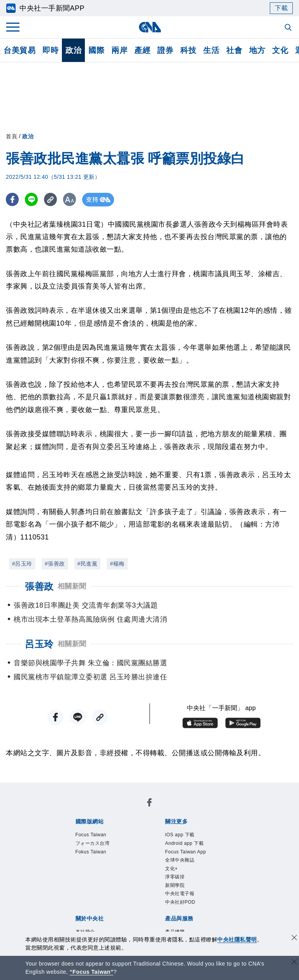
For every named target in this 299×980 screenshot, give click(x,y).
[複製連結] (52, 200)
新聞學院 (175, 885)
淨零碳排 (175, 877)
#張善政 (55, 564)
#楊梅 (117, 564)
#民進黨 (88, 564)
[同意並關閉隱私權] (294, 939)
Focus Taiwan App (186, 852)
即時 (50, 50)
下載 (281, 8)
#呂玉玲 (22, 564)
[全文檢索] (289, 28)
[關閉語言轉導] (294, 963)
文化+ (171, 869)
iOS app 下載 (180, 835)
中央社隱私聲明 (237, 939)
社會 (234, 50)
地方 (257, 50)
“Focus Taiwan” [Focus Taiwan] (92, 972)
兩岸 (119, 50)
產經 (142, 50)
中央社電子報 (180, 894)
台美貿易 (19, 50)
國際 (96, 50)
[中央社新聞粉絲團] (149, 804)
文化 (280, 50)
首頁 (11, 136)
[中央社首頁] (150, 27)
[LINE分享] (33, 200)
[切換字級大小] (72, 200)
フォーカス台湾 (93, 843)
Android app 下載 (184, 843)
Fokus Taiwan (91, 852)
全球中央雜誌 (180, 860)
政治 (73, 50)
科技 (188, 50)
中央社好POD (180, 902)
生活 (211, 50)
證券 (165, 50)
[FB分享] (13, 200)
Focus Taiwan (91, 835)
